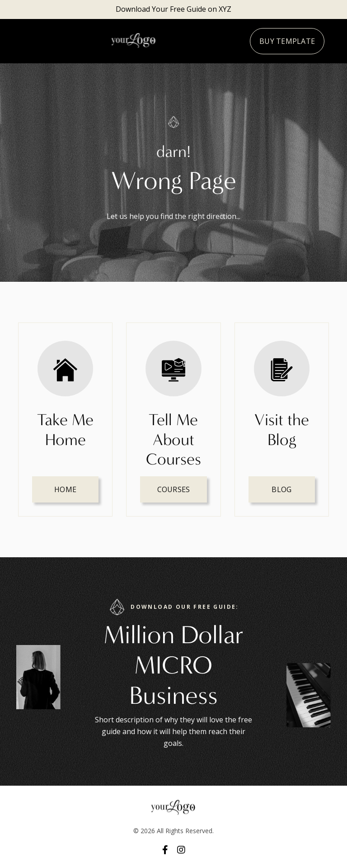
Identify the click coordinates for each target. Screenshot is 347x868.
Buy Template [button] (287, 41)
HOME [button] (65, 489)
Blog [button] (281, 489)
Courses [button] (174, 489)
